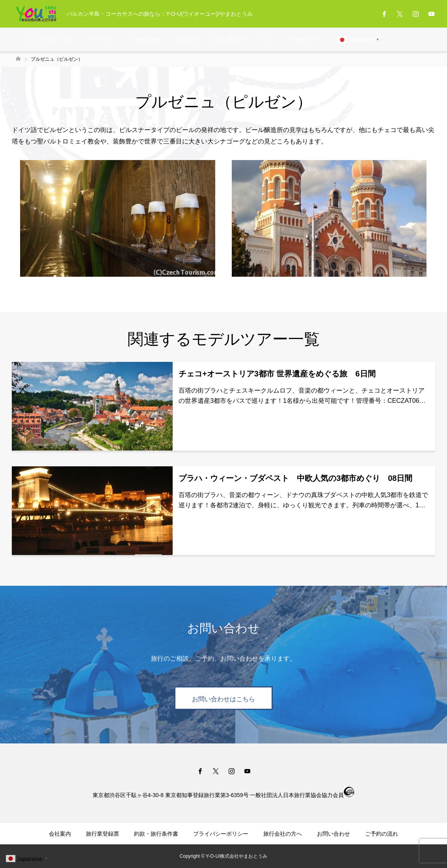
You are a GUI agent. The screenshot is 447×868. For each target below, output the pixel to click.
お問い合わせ (229, 39)
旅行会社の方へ (283, 834)
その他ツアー (307, 39)
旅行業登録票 (102, 834)
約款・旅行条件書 (156, 834)
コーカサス (101, 39)
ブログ (268, 39)
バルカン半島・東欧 (48, 39)
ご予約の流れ (145, 39)
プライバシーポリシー (221, 834)
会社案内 (187, 39)
